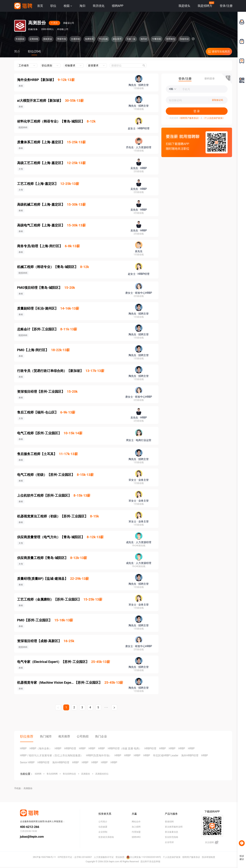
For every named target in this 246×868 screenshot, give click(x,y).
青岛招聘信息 (69, 774)
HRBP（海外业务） (41, 748)
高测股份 (86, 774)
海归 (82, 6)
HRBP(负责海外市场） (99, 755)
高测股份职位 (102, 774)
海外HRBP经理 (190, 755)
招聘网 (38, 774)
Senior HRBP (27, 762)
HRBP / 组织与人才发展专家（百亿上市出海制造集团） (52, 755)
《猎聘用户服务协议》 (189, 118)
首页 (40, 6)
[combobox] (128, 65)
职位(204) (34, 51)
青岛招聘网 (52, 774)
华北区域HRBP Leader (166, 755)
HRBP (23, 748)
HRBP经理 (70, 748)
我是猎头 (184, 6)
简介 (17, 51)
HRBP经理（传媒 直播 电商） (125, 748)
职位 (53, 6)
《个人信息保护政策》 (214, 118)
